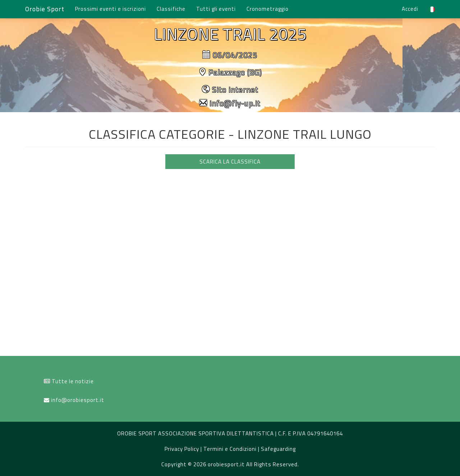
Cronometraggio (268, 9)
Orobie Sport (45, 9)
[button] (432, 9)
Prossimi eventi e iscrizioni (111, 9)
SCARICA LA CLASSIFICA (230, 162)
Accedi (410, 9)
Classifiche (171, 9)
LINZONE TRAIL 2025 (230, 34)
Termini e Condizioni (231, 449)
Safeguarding (278, 449)
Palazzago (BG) (235, 72)
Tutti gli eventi (216, 9)
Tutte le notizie (73, 381)
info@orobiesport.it (78, 400)
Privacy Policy (183, 449)
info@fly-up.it (235, 103)
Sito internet (235, 90)
